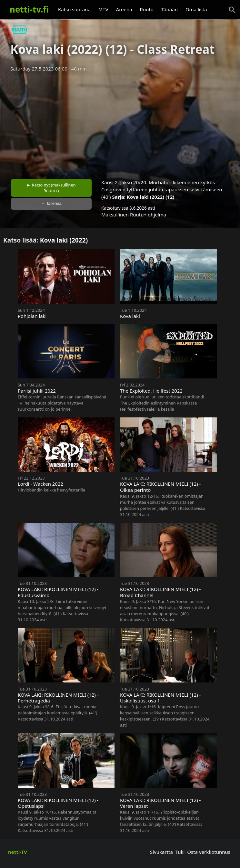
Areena (124, 9)
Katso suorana (74, 9)
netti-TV (18, 852)
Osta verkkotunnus (209, 852)
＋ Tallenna (51, 203)
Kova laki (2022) (64, 240)
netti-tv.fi (29, 9)
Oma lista (196, 9)
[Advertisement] (120, 123)
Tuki (180, 852)
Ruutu (147, 9)
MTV (103, 9)
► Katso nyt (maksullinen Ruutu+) (51, 188)
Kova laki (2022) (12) (150, 197)
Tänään (170, 9)
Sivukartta (161, 852)
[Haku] (232, 10)
